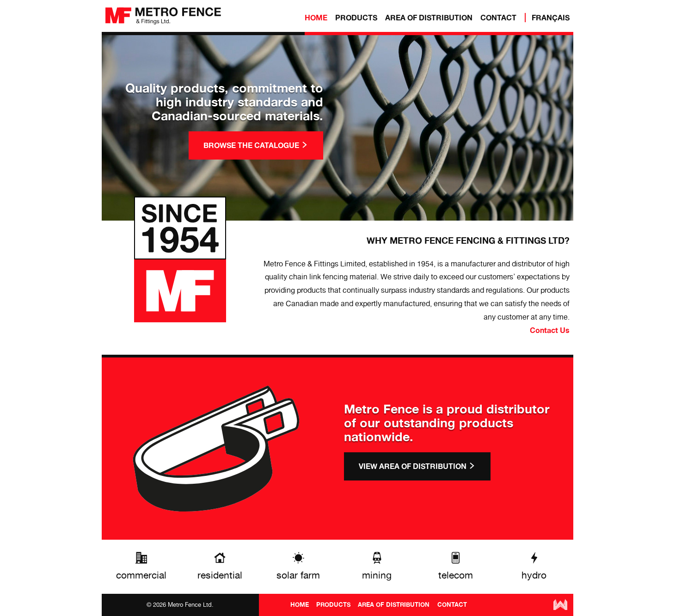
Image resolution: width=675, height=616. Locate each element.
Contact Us (550, 330)
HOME (316, 18)
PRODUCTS (356, 18)
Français (551, 18)
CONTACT (498, 18)
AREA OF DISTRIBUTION (429, 18)
